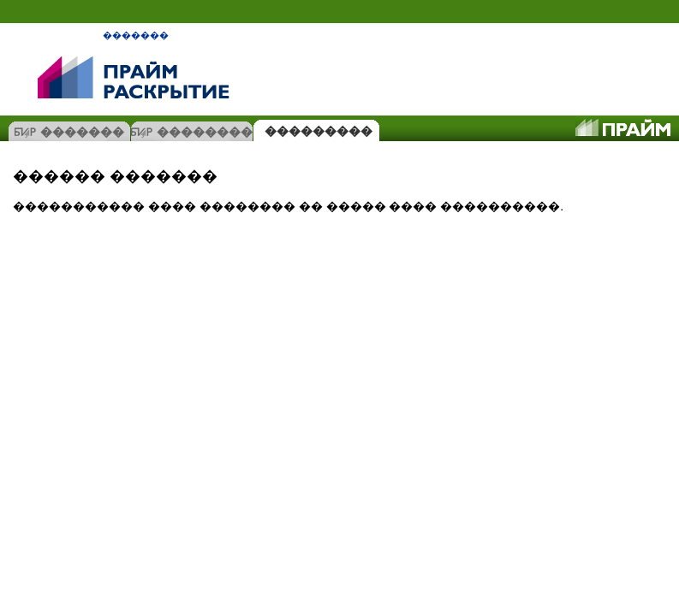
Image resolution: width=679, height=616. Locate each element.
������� (136, 35)
